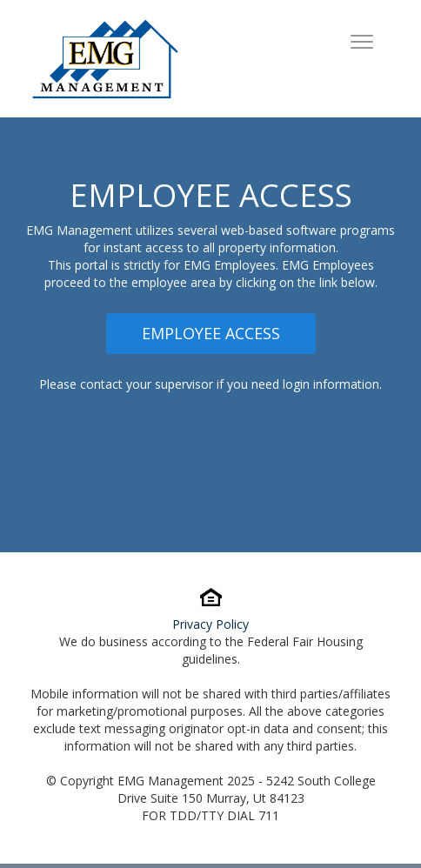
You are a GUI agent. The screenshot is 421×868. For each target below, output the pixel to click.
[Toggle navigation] (362, 44)
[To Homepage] (105, 59)
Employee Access (211, 333)
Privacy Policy (210, 624)
